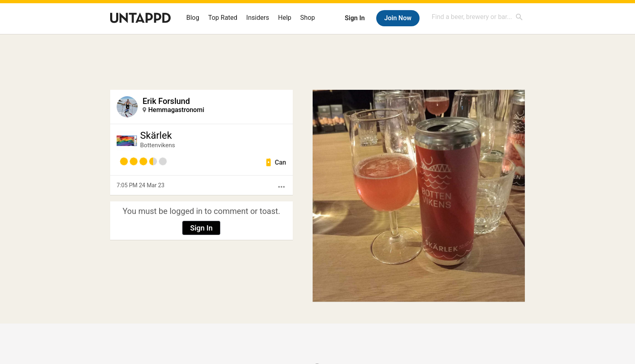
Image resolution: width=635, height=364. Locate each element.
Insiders (258, 18)
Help (285, 18)
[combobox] (477, 17)
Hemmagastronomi (176, 110)
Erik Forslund (166, 101)
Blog (193, 18)
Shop (307, 18)
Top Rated (223, 18)
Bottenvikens (158, 145)
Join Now (398, 18)
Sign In (355, 18)
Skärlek (156, 135)
